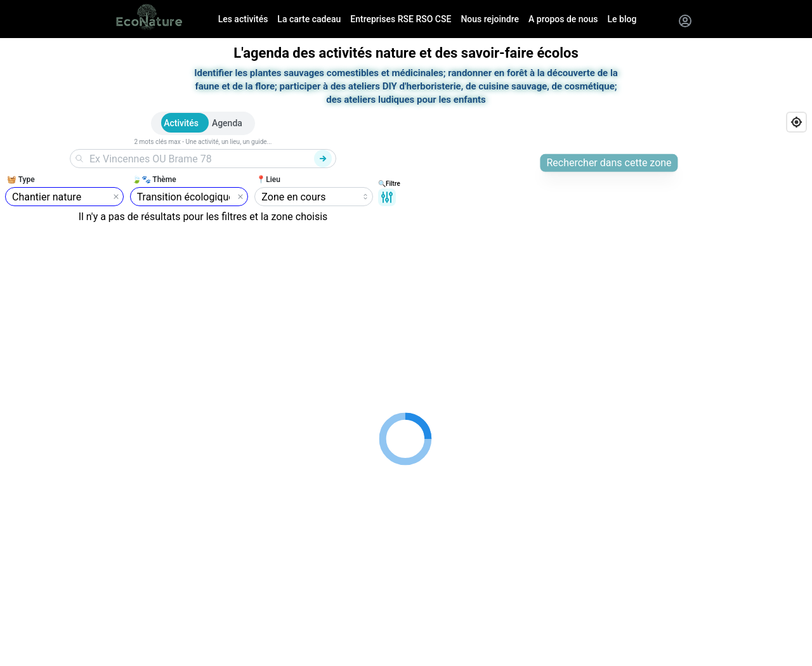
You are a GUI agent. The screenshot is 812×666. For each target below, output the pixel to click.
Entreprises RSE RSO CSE (401, 19)
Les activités (243, 19)
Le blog (622, 19)
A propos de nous (563, 19)
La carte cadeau (309, 19)
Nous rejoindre (490, 19)
